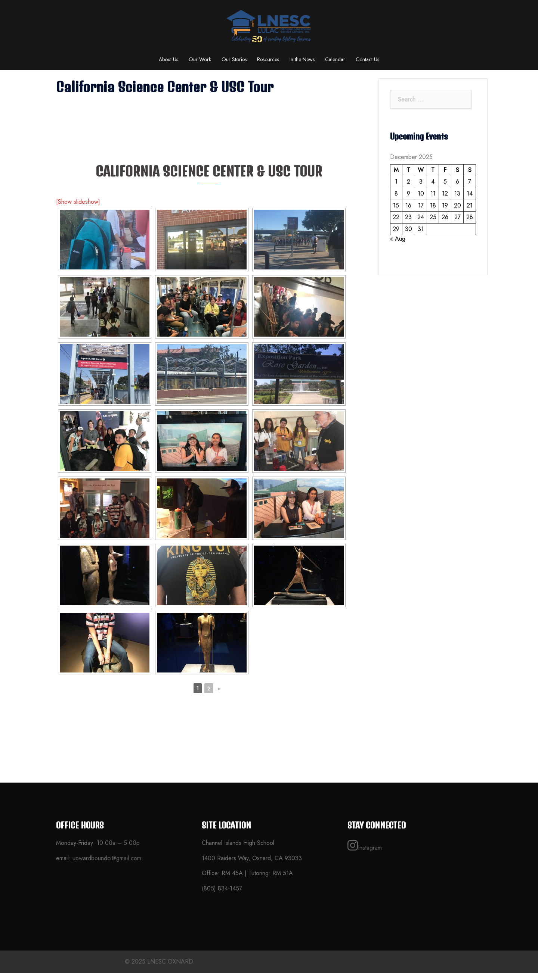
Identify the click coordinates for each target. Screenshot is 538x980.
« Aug (398, 245)
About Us (168, 59)
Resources (268, 59)
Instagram (365, 852)
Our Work (200, 59)
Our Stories (234, 59)
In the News (302, 59)
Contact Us (367, 59)
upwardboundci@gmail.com (107, 865)
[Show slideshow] (78, 208)
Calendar (335, 59)
